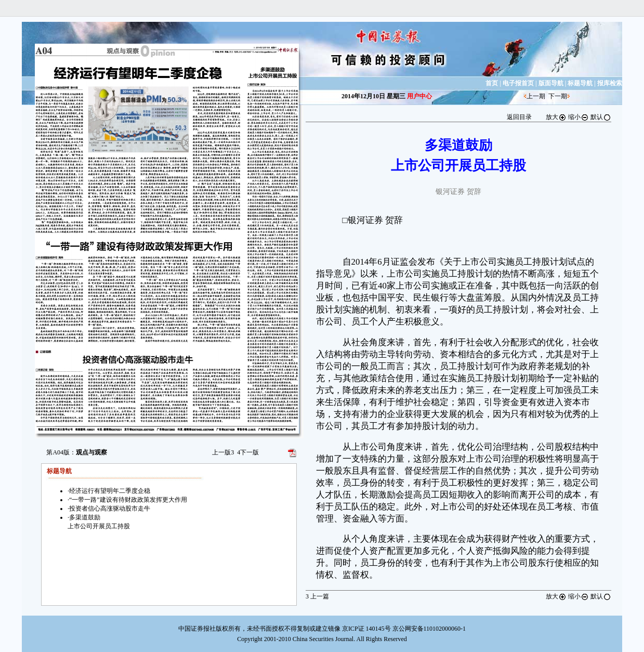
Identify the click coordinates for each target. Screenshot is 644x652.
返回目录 (519, 117)
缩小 (579, 117)
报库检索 (610, 83)
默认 (601, 117)
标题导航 (580, 83)
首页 (492, 83)
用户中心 (419, 96)
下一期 (558, 96)
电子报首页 (518, 83)
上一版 (223, 452)
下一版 (248, 452)
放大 (556, 117)
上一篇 (317, 596)
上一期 (536, 96)
